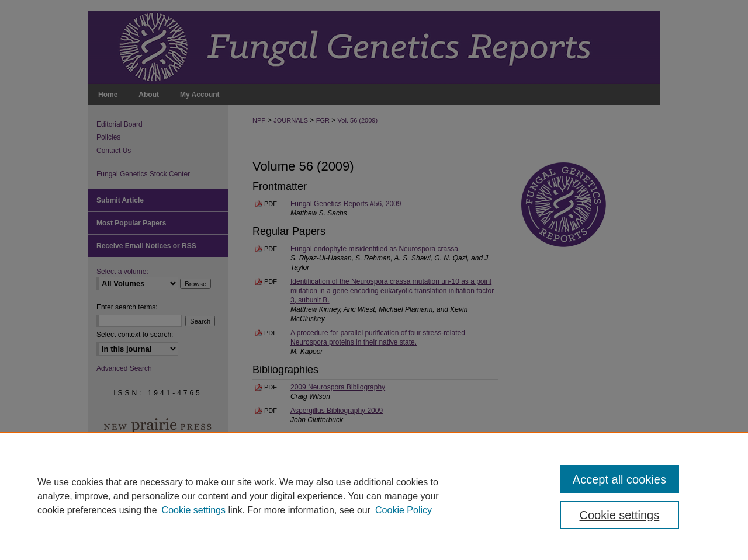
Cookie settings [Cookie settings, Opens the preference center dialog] (620, 515)
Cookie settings (194, 510)
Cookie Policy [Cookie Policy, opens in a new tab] (404, 510)
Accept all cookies (619, 479)
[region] (374, 496)
